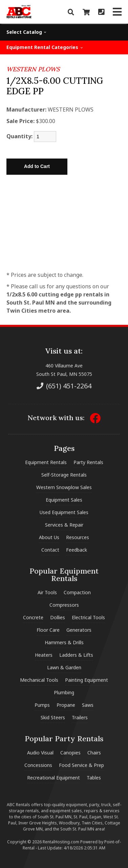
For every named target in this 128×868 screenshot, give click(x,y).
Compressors (64, 605)
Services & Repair (64, 525)
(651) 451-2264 (64, 386)
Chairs (94, 753)
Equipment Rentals (46, 462)
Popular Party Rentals (64, 739)
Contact (50, 550)
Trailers (80, 717)
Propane (66, 705)
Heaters (44, 655)
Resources (78, 537)
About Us (49, 537)
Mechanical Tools (39, 680)
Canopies (70, 753)
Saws (88, 705)
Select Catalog (27, 32)
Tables (94, 778)
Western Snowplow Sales (64, 487)
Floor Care (48, 630)
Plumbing (64, 692)
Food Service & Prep (81, 765)
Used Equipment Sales (64, 512)
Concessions (38, 765)
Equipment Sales (64, 500)
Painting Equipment (87, 680)
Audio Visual (40, 753)
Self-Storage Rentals (64, 475)
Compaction (77, 592)
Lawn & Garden (64, 667)
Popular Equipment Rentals (64, 575)
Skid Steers (53, 717)
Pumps (42, 705)
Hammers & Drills (64, 642)
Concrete (33, 617)
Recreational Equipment (54, 778)
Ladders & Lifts (76, 655)
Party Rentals (88, 462)
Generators (79, 630)
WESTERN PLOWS (33, 69)
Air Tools (47, 592)
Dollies (58, 617)
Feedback (77, 550)
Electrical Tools (88, 617)
